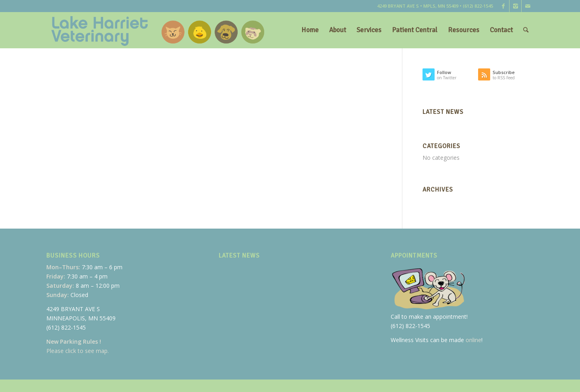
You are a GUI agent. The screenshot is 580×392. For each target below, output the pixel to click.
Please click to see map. (78, 351)
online (473, 340)
